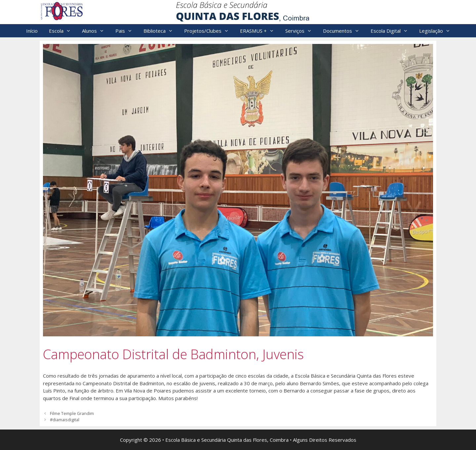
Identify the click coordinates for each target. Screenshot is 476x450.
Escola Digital (392, 31)
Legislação (437, 31)
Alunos (96, 31)
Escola (63, 31)
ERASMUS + (260, 31)
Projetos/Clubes (209, 31)
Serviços (301, 31)
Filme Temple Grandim (72, 413)
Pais (127, 31)
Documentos (344, 31)
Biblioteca (161, 31)
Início (32, 31)
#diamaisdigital (65, 420)
